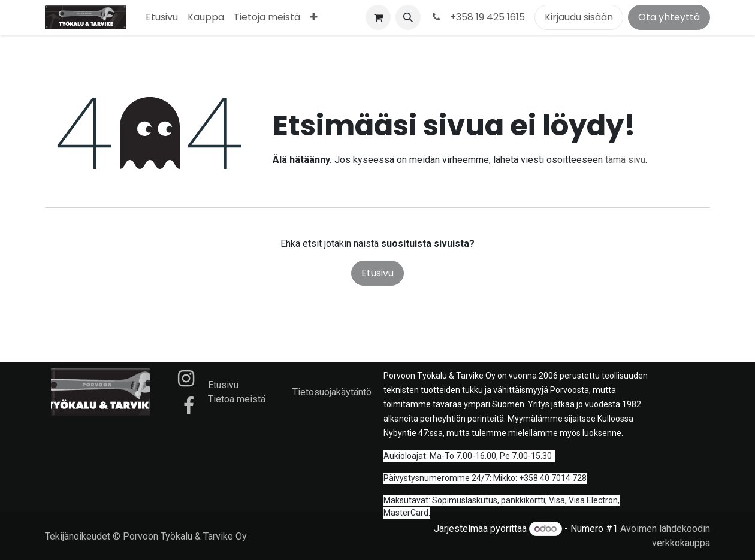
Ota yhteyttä (669, 17)
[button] (408, 17)
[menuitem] (162, 17)
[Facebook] (189, 406)
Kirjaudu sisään (579, 17)
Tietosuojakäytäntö (332, 392)
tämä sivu (625, 160)
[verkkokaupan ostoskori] (378, 17)
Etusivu (377, 273)
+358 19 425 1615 (478, 17)
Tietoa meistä (237, 399)
